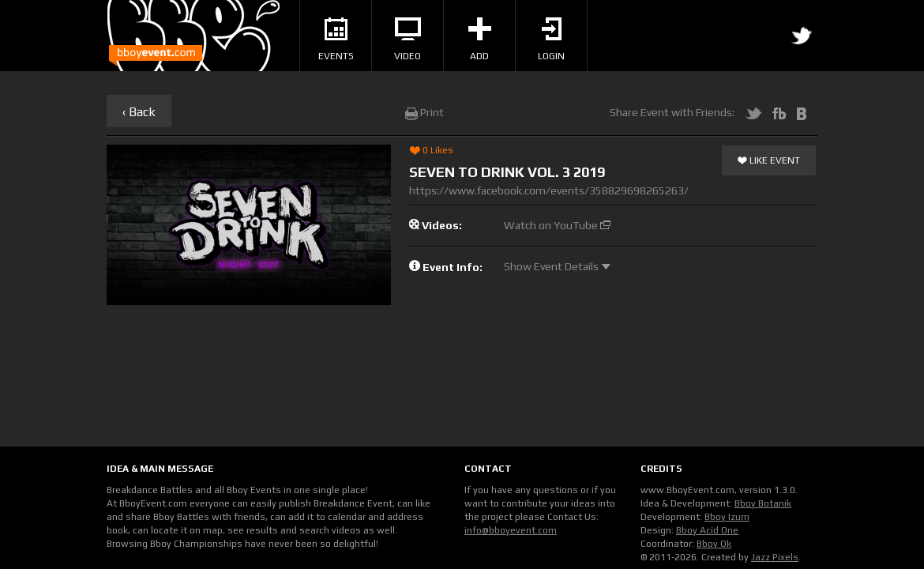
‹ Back (139, 112)
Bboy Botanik (763, 503)
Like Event (769, 161)
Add (480, 40)
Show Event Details (557, 266)
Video (408, 40)
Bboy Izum (727, 517)
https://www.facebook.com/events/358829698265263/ (549, 190)
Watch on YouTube (557, 225)
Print (424, 112)
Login (551, 40)
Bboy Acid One (707, 530)
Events (336, 40)
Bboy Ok (714, 544)
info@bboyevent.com (511, 530)
